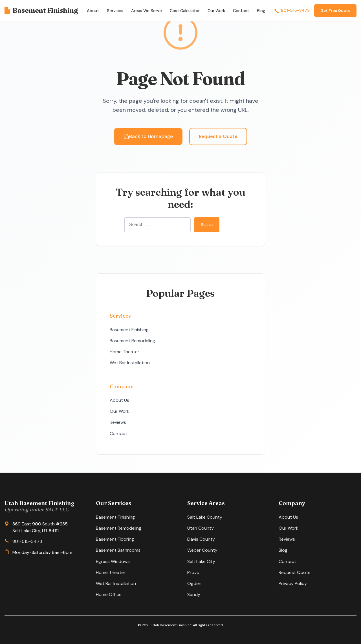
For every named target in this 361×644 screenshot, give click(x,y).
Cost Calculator (185, 11)
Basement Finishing (41, 10)
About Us (119, 400)
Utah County (201, 528)
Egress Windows (113, 561)
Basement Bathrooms (118, 550)
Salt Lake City (201, 561)
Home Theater (125, 352)
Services (115, 11)
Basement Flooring (115, 539)
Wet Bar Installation (130, 363)
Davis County (201, 539)
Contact (241, 11)
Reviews (118, 422)
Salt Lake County (205, 517)
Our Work (216, 11)
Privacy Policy (293, 583)
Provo (193, 572)
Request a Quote (218, 136)
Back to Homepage (148, 136)
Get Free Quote (335, 11)
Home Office (109, 594)
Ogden (194, 583)
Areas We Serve (147, 11)
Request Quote (295, 572)
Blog (261, 11)
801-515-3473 (292, 10)
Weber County (202, 550)
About (93, 11)
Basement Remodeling (132, 341)
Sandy (194, 594)
